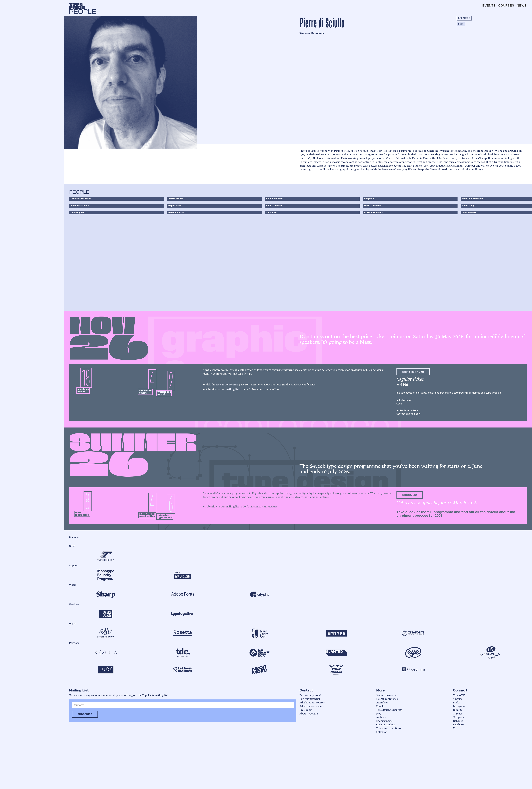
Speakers (464, 18)
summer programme (234, 493)
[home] (77, 6)
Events (489, 6)
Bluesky (458, 710)
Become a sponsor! (310, 695)
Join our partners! (310, 699)
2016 (461, 24)
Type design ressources (389, 710)
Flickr (456, 702)
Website (305, 33)
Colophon (382, 732)
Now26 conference (227, 384)
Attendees (382, 702)
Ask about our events (311, 706)
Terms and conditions (388, 728)
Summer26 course (386, 695)
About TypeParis (309, 713)
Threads (458, 713)
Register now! (413, 372)
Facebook (318, 33)
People (380, 706)
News (522, 6)
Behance (458, 721)
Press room (306, 710)
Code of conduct (386, 724)
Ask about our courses (312, 702)
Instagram (459, 706)
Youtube (458, 699)
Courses (506, 6)
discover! (410, 495)
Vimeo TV (459, 695)
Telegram (459, 717)
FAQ (379, 713)
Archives (381, 717)
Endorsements (384, 721)
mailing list (232, 389)
